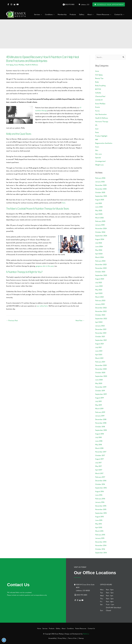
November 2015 (101, 509)
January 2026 (100, 182)
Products (52, 628)
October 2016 (100, 484)
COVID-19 (99, 100)
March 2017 (99, 473)
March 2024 (99, 257)
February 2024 (100, 261)
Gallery (58, 628)
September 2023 (101, 275)
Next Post (80, 320)
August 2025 (100, 200)
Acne (97, 71)
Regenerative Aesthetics (104, 143)
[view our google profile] (14, 4)
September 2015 (101, 513)
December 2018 (101, 419)
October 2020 (100, 372)
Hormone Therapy (102, 121)
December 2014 (101, 542)
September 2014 (101, 553)
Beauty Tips (99, 78)
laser (97, 129)
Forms (97, 111)
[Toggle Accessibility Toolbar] (4, 640)
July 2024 (99, 243)
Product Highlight (101, 136)
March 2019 (99, 408)
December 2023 (101, 264)
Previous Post (12, 320)
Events (98, 107)
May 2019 (99, 405)
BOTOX (98, 89)
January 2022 (100, 326)
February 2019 (100, 412)
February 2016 (100, 499)
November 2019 (101, 387)
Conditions (70, 628)
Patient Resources (81, 628)
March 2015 (99, 531)
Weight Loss (99, 165)
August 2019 (99, 398)
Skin (97, 150)
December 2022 (101, 308)
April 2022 (99, 322)
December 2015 (101, 506)
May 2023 (99, 290)
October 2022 (100, 315)
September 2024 (101, 236)
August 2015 (99, 517)
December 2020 (101, 365)
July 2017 (98, 463)
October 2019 (100, 390)
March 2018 (99, 448)
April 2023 (99, 293)
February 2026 (100, 178)
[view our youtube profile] (18, 4)
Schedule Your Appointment (109, 4)
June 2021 (99, 351)
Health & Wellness (32, 65)
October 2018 (100, 427)
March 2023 (99, 297)
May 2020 (99, 383)
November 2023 (101, 268)
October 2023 (100, 272)
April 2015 (99, 527)
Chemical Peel (100, 96)
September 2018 (101, 430)
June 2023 (99, 286)
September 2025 (101, 196)
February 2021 (100, 362)
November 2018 (101, 423)
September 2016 (101, 488)
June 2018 (99, 441)
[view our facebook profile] (8, 4)
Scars (97, 147)
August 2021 (99, 344)
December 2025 (101, 185)
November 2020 (101, 369)
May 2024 (99, 250)
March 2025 (99, 218)
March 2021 (99, 358)
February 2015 (100, 535)
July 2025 (99, 203)
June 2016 (99, 495)
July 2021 (98, 347)
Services (45, 628)
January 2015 (100, 538)
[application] (41, 14)
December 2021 (101, 329)
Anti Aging (10, 65)
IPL (96, 125)
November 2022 (101, 311)
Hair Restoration (101, 114)
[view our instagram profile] (11, 4)
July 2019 (98, 401)
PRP (97, 139)
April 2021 (99, 354)
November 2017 (101, 452)
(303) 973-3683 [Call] (69, 4)
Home (39, 628)
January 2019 (100, 416)
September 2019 (101, 394)
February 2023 (100, 300)
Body (97, 82)
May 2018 (99, 444)
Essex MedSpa (19, 65)
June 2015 (99, 520)
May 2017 (98, 466)
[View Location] (84, 4)
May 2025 (99, 210)
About (64, 628)
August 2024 (100, 239)
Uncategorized (100, 161)
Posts (97, 132)
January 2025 (100, 225)
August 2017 (99, 459)
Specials (98, 157)
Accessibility (52, 638)
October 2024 (100, 232)
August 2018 (99, 434)
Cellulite (98, 93)
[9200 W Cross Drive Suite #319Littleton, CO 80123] (86, 587)
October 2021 (100, 336)
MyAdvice (86, 634)
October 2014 (100, 549)
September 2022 (101, 318)
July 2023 (99, 282)
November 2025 (101, 189)
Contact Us (91, 628)
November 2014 (101, 545)
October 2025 (100, 192)
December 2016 (101, 480)
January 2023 (100, 304)
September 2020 (101, 376)
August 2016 (99, 491)
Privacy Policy (62, 638)
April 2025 (99, 214)
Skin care (98, 154)
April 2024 (99, 254)
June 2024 (99, 246)
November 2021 (101, 333)
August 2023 (100, 279)
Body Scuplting (100, 85)
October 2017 (100, 455)
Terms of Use (72, 638)
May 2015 (99, 524)
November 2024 (101, 228)
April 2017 (99, 470)
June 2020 (99, 380)
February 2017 (100, 477)
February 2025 (100, 221)
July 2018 (98, 437)
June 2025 (99, 207)
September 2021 (101, 340)
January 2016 (100, 502)
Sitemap (81, 638)
